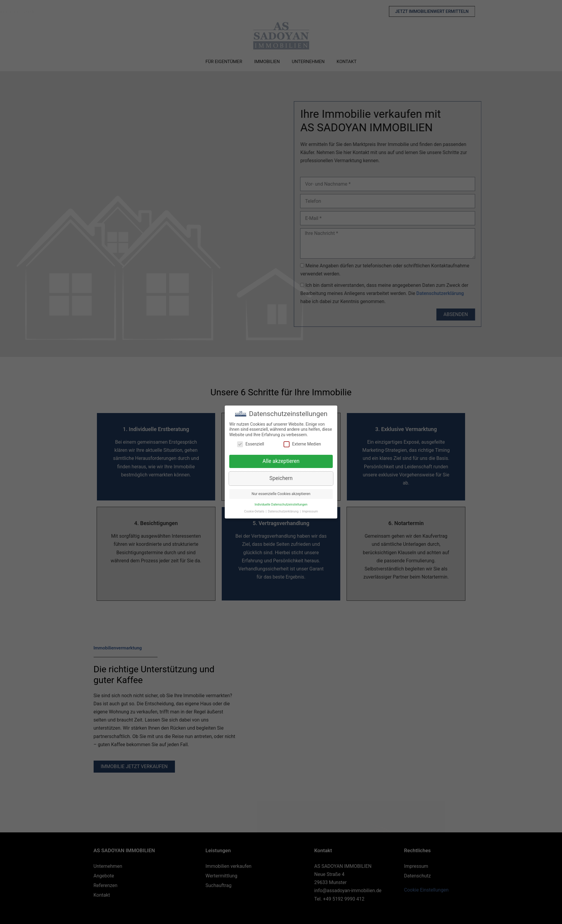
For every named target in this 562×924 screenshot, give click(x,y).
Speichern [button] (281, 479)
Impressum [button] (310, 512)
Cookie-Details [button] (255, 512)
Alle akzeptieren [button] (281, 462)
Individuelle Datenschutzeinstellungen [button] (281, 505)
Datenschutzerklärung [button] (284, 512)
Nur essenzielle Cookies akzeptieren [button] (281, 494)
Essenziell (251, 445)
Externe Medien (302, 445)
